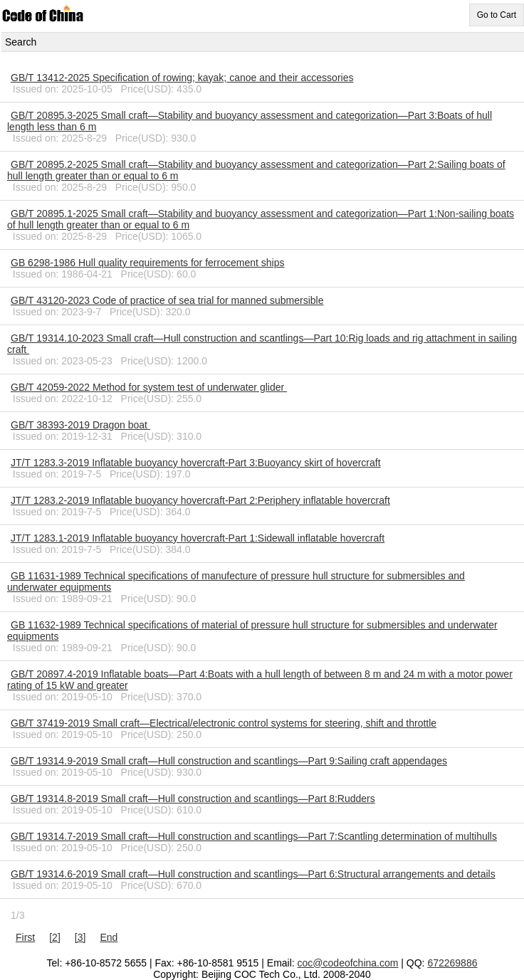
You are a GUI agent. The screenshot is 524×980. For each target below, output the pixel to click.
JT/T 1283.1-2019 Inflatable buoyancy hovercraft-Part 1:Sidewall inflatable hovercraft (198, 538)
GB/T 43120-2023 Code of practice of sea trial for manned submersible (167, 300)
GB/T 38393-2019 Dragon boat (80, 425)
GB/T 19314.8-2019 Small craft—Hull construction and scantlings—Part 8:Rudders (193, 799)
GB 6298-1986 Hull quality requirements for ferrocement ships (147, 263)
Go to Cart (497, 15)
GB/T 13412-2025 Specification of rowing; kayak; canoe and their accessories (182, 78)
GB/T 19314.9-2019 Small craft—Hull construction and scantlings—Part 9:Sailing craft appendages (229, 761)
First (25, 937)
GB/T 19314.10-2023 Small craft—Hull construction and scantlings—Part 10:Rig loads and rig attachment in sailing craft (262, 344)
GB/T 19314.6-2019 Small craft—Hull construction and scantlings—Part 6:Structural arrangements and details (253, 874)
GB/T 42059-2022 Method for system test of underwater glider (149, 387)
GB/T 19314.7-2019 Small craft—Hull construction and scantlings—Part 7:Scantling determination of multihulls (254, 836)
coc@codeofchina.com (348, 963)
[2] (55, 937)
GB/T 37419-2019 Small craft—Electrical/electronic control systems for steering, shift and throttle (224, 723)
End (109, 937)
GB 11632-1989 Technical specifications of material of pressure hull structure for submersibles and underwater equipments (252, 631)
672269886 (452, 963)
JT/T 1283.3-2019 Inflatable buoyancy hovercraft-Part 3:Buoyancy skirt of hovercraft (196, 463)
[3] (80, 937)
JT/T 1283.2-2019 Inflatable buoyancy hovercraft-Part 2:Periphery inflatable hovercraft (200, 500)
